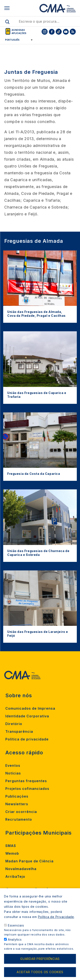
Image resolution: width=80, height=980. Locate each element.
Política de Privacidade (56, 923)
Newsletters (17, 804)
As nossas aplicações (19, 32)
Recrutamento (19, 819)
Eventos (13, 765)
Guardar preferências (40, 965)
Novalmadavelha (21, 869)
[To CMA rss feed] (73, 32)
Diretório (14, 724)
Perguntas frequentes (26, 781)
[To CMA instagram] (45, 32)
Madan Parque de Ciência (29, 861)
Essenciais (16, 932)
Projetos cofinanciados (27, 789)
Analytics (15, 946)
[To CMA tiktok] (59, 32)
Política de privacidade (27, 739)
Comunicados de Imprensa (30, 708)
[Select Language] (17, 40)
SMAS (11, 846)
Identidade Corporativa (27, 716)
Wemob (12, 853)
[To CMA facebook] (52, 32)
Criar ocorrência (21, 812)
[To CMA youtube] (66, 32)
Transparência (19, 731)
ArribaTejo (15, 876)
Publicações (17, 796)
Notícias (13, 773)
